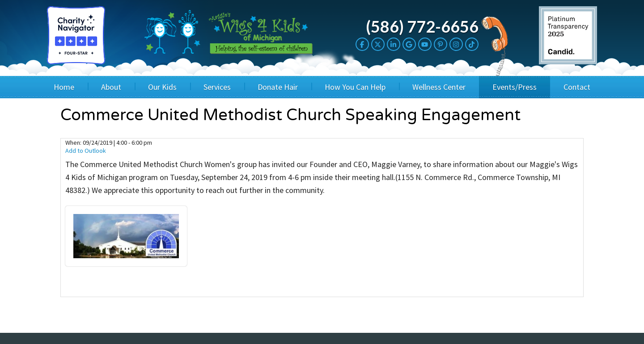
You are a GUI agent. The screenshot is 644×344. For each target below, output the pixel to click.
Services (217, 87)
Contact (577, 87)
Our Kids (162, 87)
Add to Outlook (86, 151)
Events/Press (515, 87)
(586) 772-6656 (422, 26)
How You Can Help (355, 87)
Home (64, 87)
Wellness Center (439, 87)
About (111, 87)
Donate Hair (278, 87)
